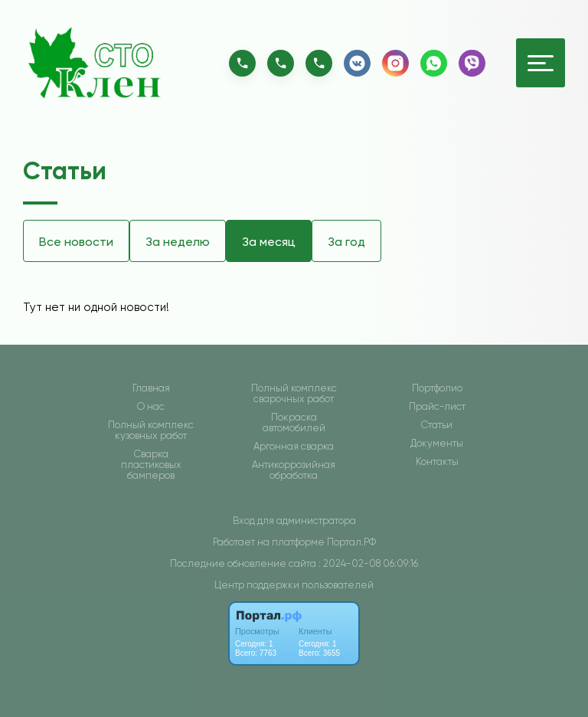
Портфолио (437, 388)
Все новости (76, 242)
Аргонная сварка (294, 447)
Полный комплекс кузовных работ (151, 431)
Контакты (437, 462)
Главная (151, 388)
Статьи (437, 425)
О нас (151, 407)
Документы (437, 444)
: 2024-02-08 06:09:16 (368, 563)
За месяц (269, 242)
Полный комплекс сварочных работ (294, 394)
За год (346, 242)
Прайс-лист (437, 407)
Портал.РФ (351, 542)
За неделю (178, 242)
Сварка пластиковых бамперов (151, 465)
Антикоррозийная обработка (294, 470)
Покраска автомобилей (294, 423)
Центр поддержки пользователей (294, 585)
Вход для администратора (294, 521)
